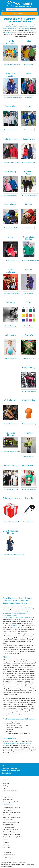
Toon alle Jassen (29, 130)
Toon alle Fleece (29, 97)
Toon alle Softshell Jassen (11, 162)
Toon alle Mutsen (29, 228)
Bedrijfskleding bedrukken (10, 829)
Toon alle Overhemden (11, 130)
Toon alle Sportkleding (10, 195)
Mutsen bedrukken (8, 825)
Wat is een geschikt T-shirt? (11, 802)
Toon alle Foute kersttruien (12, 293)
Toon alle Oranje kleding (29, 424)
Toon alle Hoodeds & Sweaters (13, 97)
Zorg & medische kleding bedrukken (13, 837)
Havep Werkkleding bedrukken (12, 832)
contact (5, 710)
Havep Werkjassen (21, 743)
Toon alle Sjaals (11, 260)
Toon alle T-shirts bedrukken (12, 64)
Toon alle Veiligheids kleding (12, 451)
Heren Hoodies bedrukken (10, 815)
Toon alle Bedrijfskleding (29, 391)
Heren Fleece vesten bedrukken (12, 817)
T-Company (8, 858)
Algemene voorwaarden (10, 791)
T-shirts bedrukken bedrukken (11, 808)
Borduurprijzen (7, 786)
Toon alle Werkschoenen (11, 424)
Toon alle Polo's (29, 64)
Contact (5, 788)
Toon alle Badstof (29, 293)
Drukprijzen (6, 783)
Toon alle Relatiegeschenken (12, 522)
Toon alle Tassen (29, 326)
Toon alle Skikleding (10, 326)
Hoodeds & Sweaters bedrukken (12, 812)
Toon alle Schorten (29, 456)
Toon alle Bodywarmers (29, 162)
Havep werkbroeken (9, 743)
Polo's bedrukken (8, 810)
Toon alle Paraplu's (29, 358)
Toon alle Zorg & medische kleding (14, 554)
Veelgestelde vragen (9, 797)
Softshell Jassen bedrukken (11, 822)
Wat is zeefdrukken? (9, 799)
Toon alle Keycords (29, 522)
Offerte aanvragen (20, 13)
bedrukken (8, 608)
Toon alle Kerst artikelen (29, 489)
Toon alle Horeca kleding (11, 489)
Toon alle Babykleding (10, 358)
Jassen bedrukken (8, 820)
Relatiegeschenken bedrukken (12, 834)
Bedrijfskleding (30, 865)
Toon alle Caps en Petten (11, 228)
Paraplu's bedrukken (9, 827)
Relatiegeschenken (7, 867)
